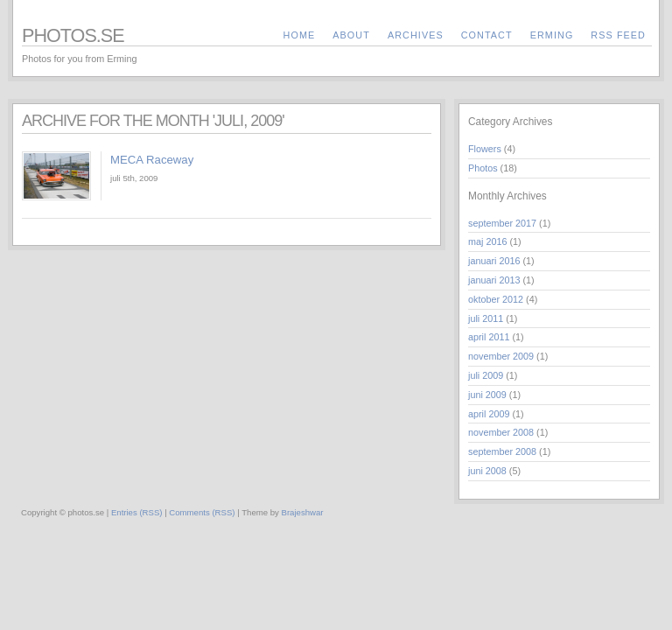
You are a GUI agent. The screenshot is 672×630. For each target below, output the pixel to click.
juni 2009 (487, 395)
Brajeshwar (303, 512)
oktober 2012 (496, 299)
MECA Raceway (152, 160)
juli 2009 (486, 375)
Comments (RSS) (202, 512)
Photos (483, 168)
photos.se (73, 35)
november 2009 (501, 356)
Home (300, 35)
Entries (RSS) (137, 512)
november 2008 (501, 432)
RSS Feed (618, 35)
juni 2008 (487, 471)
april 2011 (489, 337)
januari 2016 (494, 261)
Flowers (485, 149)
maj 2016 (487, 241)
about (351, 35)
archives (416, 35)
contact (487, 35)
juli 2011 (486, 318)
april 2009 (489, 414)
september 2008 (502, 451)
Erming (552, 35)
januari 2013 (494, 280)
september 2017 (502, 223)
